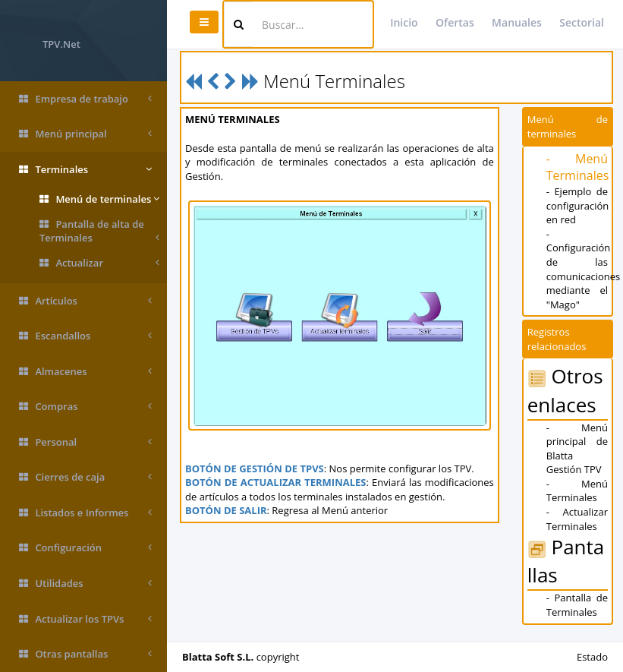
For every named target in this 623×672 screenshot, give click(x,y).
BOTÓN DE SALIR (226, 510)
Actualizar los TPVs (85, 619)
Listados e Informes (85, 513)
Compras (85, 407)
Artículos (85, 301)
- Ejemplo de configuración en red (578, 205)
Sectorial (582, 22)
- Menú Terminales (578, 167)
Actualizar (99, 263)
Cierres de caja (85, 477)
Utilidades (85, 584)
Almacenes (85, 372)
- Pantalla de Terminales (577, 605)
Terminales (85, 170)
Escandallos (85, 336)
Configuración (85, 548)
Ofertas (455, 22)
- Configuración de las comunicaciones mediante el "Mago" (584, 269)
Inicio (404, 22)
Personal (85, 442)
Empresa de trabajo (85, 99)
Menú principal (85, 134)
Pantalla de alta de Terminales (99, 231)
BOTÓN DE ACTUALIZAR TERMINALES (275, 482)
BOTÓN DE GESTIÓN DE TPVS (255, 469)
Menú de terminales (99, 199)
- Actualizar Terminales (577, 519)
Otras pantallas (85, 654)
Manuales (517, 22)
